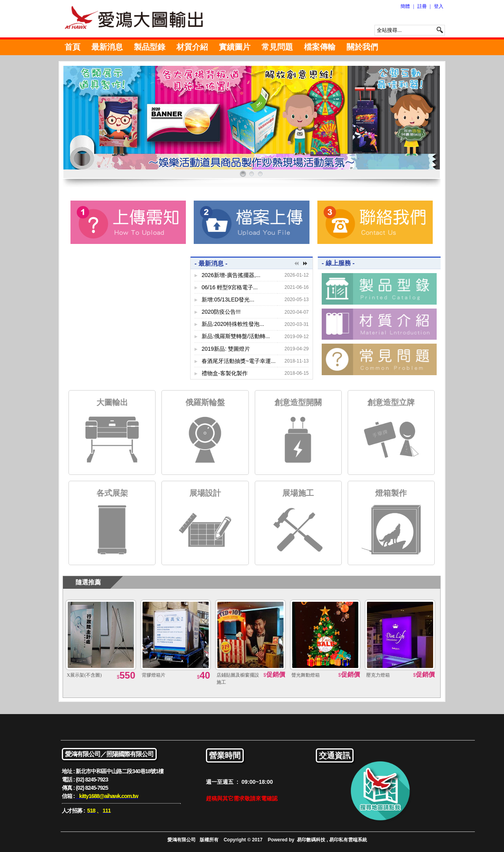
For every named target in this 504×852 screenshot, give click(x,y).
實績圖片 (235, 47)
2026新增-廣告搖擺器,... (231, 275)
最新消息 (107, 47)
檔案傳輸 (320, 47)
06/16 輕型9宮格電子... (230, 287)
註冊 (422, 6)
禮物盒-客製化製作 (225, 373)
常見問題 (277, 47)
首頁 (72, 47)
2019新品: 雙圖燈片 (226, 349)
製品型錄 (150, 47)
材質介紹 (192, 47)
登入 (439, 6)
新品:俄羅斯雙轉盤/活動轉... (236, 336)
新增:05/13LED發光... (228, 300)
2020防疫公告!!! (221, 312)
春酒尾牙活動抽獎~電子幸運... (239, 361)
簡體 (405, 6)
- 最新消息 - (211, 263)
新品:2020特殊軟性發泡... (233, 324)
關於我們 (362, 47)
